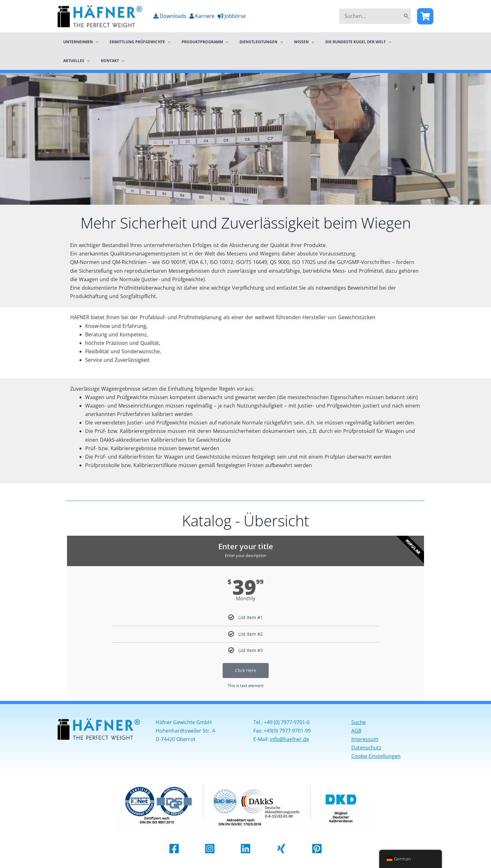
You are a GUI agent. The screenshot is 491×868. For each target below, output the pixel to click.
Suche (359, 722)
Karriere (202, 16)
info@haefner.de (289, 739)
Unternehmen (79, 42)
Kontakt (73, 60)
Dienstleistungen (248, 42)
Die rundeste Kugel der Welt (337, 42)
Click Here (246, 670)
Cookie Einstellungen (376, 756)
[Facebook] (425, 16)
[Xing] (281, 849)
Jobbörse (232, 16)
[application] (94, 42)
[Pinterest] (317, 849)
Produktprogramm (195, 42)
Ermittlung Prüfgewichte (134, 42)
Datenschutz (366, 748)
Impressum (365, 739)
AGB (356, 731)
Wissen (287, 42)
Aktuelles (390, 42)
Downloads (170, 16)
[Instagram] (210, 849)
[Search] (406, 16)
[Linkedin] (246, 849)
